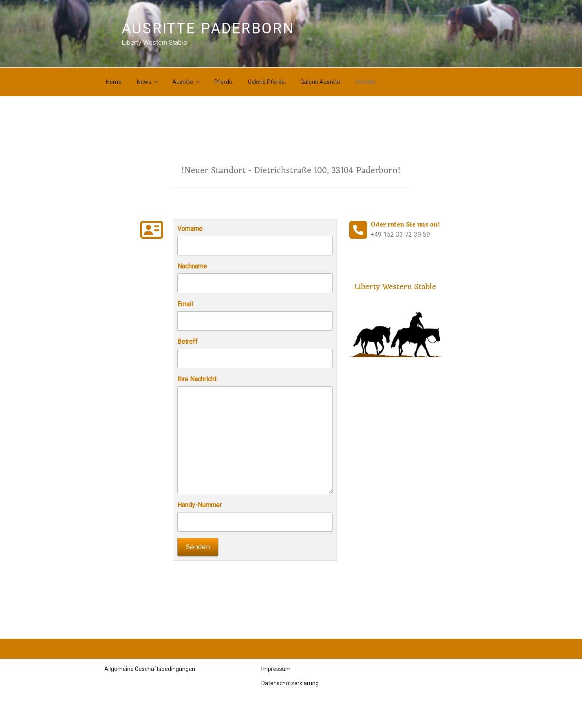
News (148, 82)
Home (114, 82)
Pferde (223, 82)
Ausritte (187, 82)
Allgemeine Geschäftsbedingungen (150, 669)
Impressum (276, 669)
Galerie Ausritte (320, 82)
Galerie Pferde (266, 82)
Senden (198, 547)
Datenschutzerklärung (290, 683)
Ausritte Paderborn (208, 29)
